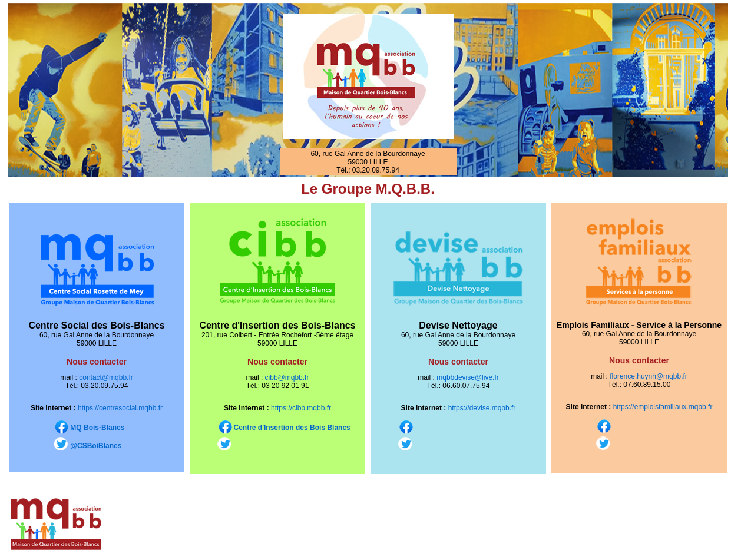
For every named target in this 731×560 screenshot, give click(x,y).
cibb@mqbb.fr (287, 377)
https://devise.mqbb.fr (482, 408)
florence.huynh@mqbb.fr (648, 376)
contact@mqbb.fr (106, 377)
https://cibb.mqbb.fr (301, 408)
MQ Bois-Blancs (97, 428)
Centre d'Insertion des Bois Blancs (292, 428)
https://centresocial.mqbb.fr (120, 408)
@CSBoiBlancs (96, 446)
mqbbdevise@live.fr (468, 377)
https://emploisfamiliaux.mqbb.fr (663, 407)
